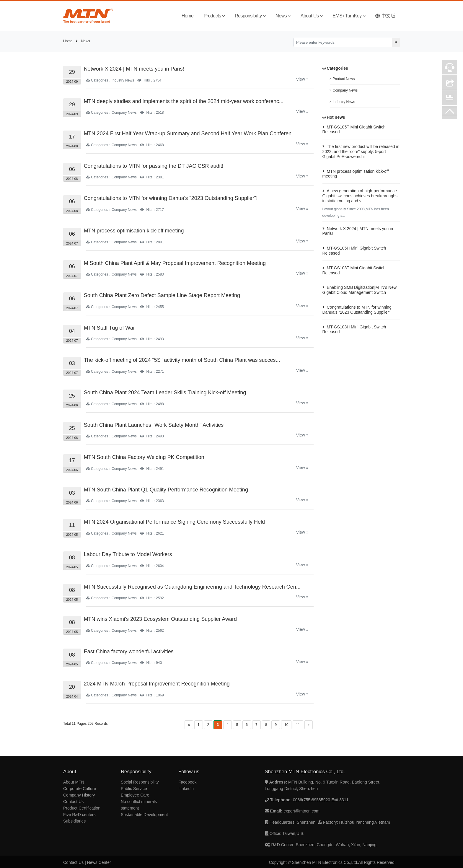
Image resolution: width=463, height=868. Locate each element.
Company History (79, 795)
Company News (345, 90)
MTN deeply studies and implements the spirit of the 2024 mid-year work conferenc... (184, 101)
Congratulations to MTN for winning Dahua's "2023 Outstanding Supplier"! (171, 198)
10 (286, 725)
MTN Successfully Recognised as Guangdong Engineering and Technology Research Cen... (192, 587)
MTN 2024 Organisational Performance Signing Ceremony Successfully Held (174, 522)
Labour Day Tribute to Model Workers (128, 554)
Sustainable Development (144, 815)
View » (302, 79)
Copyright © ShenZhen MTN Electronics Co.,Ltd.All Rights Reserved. (332, 862)
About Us (312, 16)
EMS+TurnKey (349, 16)
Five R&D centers (79, 815)
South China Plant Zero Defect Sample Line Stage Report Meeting (162, 295)
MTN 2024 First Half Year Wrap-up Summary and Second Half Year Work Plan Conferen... (190, 133)
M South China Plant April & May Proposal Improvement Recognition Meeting (175, 263)
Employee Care (135, 795)
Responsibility (250, 16)
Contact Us (73, 802)
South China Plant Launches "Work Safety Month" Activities (154, 425)
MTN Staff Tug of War (109, 328)
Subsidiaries (74, 821)
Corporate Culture (80, 789)
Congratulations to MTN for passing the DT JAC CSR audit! (154, 166)
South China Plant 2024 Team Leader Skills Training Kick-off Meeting (165, 393)
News (283, 16)
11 (298, 725)
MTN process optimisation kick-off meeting (134, 231)
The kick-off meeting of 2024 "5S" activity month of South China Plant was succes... (182, 360)
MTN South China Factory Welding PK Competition (144, 457)
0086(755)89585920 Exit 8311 (321, 800)
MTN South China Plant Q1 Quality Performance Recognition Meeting (166, 490)
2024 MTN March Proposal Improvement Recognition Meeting (157, 684)
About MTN (74, 782)
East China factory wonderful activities (129, 652)
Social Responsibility (140, 782)
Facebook (187, 782)
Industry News (344, 102)
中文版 (385, 16)
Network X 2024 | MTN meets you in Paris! (134, 69)
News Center (99, 862)
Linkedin (186, 789)
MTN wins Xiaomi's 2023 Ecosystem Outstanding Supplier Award (160, 619)
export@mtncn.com (301, 811)
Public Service (134, 789)
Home (188, 16)
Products (214, 16)
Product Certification (82, 808)
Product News (344, 79)
